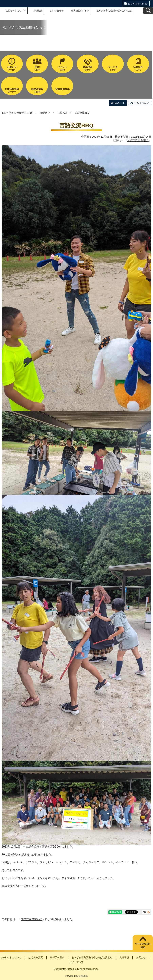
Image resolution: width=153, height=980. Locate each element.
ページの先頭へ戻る (143, 946)
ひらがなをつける (138, 4)
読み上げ (120, 103)
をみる (138, 68)
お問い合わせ (57, 11)
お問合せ (141, 957)
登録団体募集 (57, 957)
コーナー (12, 90)
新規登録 (38, 11)
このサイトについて (16, 11)
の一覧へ (12, 68)
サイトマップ (76, 962)
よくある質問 (36, 957)
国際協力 (62, 113)
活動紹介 (45, 113)
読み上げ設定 (142, 103)
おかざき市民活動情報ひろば (17, 113)
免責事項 (124, 957)
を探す (37, 68)
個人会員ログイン (80, 11)
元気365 (83, 976)
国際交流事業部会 (138, 140)
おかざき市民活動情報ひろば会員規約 (92, 957)
